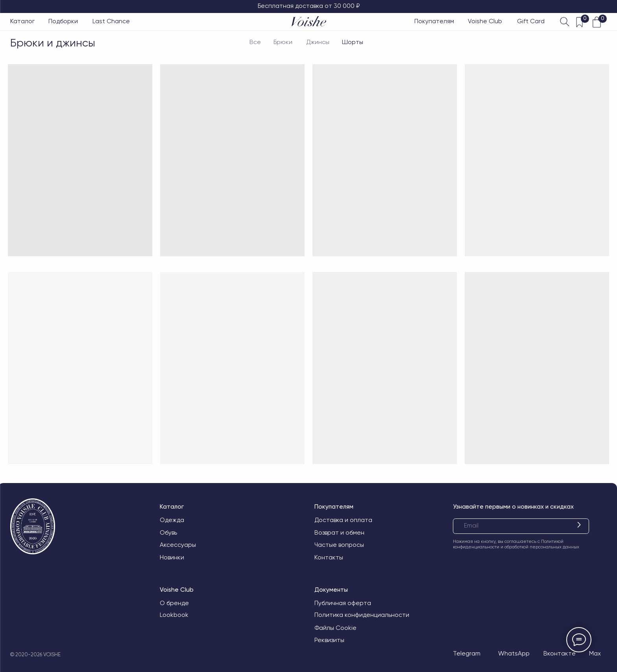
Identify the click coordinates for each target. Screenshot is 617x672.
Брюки (283, 42)
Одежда (172, 520)
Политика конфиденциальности (362, 615)
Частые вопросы (339, 545)
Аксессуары (178, 545)
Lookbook (174, 615)
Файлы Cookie (335, 628)
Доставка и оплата (343, 520)
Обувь (168, 533)
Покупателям (434, 21)
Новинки (172, 557)
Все (255, 42)
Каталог (22, 21)
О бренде (174, 603)
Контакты (329, 557)
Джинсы (318, 42)
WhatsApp (514, 653)
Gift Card (531, 21)
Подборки (63, 21)
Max (595, 653)
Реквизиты (329, 640)
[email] (521, 526)
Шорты (353, 42)
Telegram (467, 653)
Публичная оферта (343, 603)
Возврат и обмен (339, 533)
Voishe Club (485, 21)
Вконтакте (560, 653)
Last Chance (111, 21)
